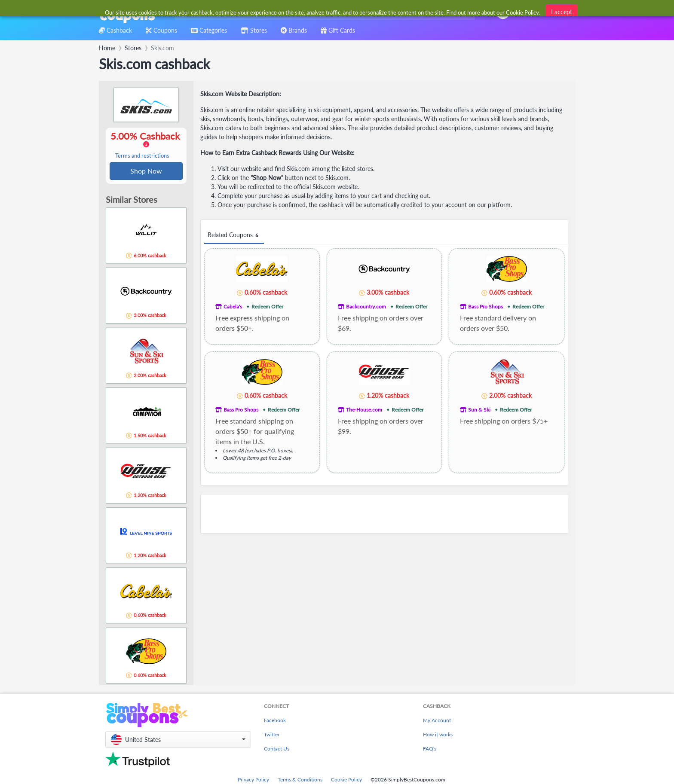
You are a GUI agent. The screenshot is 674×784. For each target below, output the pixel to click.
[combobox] (323, 12)
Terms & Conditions (300, 780)
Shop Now (146, 171)
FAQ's (430, 749)
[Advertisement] (384, 514)
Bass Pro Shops (486, 307)
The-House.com (364, 410)
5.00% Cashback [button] (146, 145)
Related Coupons (234, 235)
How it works (438, 735)
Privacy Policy (253, 780)
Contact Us (277, 749)
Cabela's (233, 307)
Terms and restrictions (142, 156)
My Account (437, 721)
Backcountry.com (366, 307)
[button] (178, 740)
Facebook (275, 721)
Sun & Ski (479, 410)
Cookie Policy (346, 780)
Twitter (272, 735)
